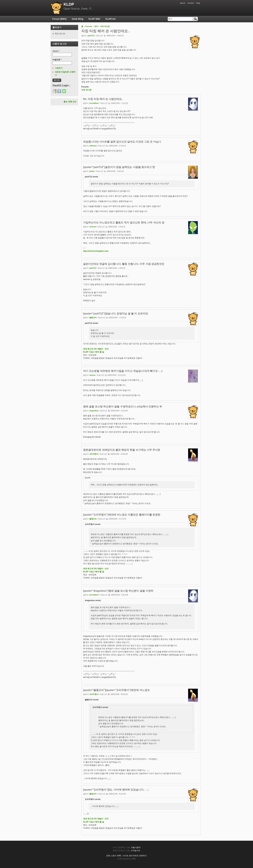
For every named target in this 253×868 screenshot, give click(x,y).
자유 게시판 (105, 26)
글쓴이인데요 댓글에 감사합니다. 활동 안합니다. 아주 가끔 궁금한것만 (124, 264)
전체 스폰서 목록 (114, 856)
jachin (92, 171)
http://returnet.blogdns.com (96, 251)
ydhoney (93, 146)
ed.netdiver (94, 103)
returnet (93, 227)
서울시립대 (136, 847)
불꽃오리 (93, 318)
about (183, 3)
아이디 (56, 51)
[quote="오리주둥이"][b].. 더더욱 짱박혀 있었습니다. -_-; (116, 790)
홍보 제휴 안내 (70, 102)
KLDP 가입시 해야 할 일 (94, 352)
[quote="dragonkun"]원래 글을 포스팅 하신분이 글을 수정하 (118, 591)
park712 (91, 36)
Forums (89, 26)
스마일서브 (135, 851)
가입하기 (59, 68)
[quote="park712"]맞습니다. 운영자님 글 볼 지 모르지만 (116, 314)
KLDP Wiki (94, 19)
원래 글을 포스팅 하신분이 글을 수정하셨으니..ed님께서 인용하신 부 (123, 407)
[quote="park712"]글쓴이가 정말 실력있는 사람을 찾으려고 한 (119, 167)
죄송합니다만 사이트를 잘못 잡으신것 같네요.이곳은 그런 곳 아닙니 (122, 142)
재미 (96, 26)
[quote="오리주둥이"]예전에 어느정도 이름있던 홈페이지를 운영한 (122, 515)
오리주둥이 (94, 454)
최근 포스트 (60, 34)
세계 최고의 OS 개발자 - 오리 (96, 349)
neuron (92, 375)
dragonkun (94, 411)
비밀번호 (57, 60)
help (198, 3)
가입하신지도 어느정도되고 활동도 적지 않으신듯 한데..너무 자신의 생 (124, 223)
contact (191, 3)
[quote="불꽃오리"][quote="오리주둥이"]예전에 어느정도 (116, 690)
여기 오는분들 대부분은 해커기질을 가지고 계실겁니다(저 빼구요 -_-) (123, 371)
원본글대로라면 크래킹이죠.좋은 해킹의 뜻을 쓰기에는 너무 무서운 (122, 450)
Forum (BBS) (59, 19)
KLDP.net (110, 19)
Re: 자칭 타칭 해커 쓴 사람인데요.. (103, 99)
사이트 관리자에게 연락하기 (135, 856)
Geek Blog (78, 19)
